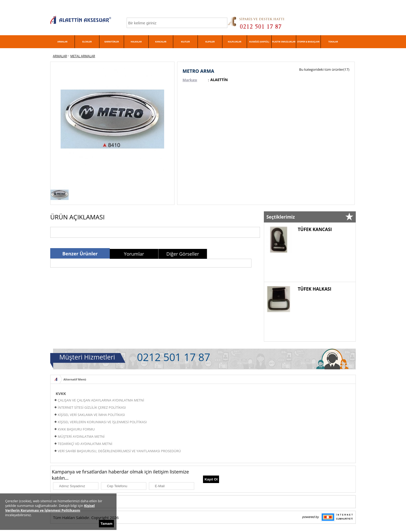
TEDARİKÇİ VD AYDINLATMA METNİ (85, 444)
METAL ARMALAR (83, 56)
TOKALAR (333, 42)
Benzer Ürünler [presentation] (80, 254)
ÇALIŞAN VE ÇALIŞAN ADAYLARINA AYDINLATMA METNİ (101, 400)
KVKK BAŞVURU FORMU (76, 429)
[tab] (80, 253)
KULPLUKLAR (235, 42)
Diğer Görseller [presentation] (183, 254)
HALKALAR (136, 42)
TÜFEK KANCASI (315, 229)
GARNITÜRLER (112, 42)
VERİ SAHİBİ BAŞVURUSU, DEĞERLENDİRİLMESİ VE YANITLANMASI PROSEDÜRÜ (119, 451)
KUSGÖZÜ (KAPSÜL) (259, 42)
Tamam (106, 524)
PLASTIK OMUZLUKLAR (284, 42)
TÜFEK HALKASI (315, 289)
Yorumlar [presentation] (134, 254)
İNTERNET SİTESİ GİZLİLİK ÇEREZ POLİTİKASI (92, 407)
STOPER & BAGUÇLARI (308, 42)
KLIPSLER (210, 42)
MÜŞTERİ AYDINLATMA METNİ (81, 436)
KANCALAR (161, 42)
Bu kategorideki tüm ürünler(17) (324, 69)
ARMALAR (62, 42)
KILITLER (185, 42)
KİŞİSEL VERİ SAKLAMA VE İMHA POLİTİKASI (91, 415)
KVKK (61, 393)
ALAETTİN (219, 80)
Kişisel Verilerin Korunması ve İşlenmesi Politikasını (50, 508)
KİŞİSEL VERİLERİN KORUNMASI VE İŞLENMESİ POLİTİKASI (102, 422)
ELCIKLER (87, 42)
